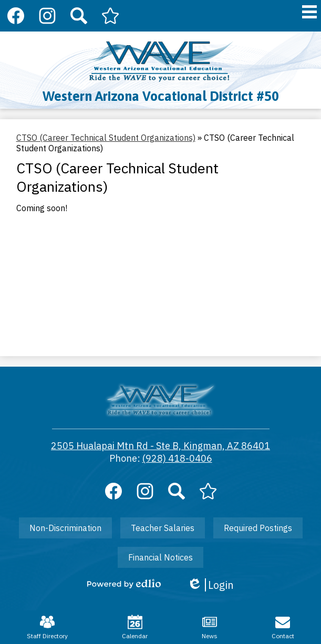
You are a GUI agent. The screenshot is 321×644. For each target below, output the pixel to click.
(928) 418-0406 (177, 458)
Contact (283, 627)
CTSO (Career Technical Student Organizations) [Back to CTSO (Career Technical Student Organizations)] (106, 138)
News (210, 627)
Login (210, 585)
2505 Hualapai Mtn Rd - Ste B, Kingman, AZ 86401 (160, 446)
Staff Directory (47, 627)
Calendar (135, 627)
